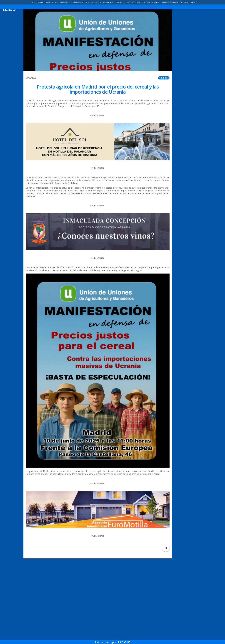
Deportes (49, 2)
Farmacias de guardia (170, 2)
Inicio (33, 2)
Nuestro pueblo (139, 2)
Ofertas (127, 2)
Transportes (65, 2)
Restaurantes (78, 2)
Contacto (193, 2)
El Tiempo (184, 2)
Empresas (118, 2)
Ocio (56, 2)
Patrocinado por (113, 640)
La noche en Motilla (93, 2)
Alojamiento (108, 2)
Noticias (40, 2)
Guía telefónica (153, 2)
